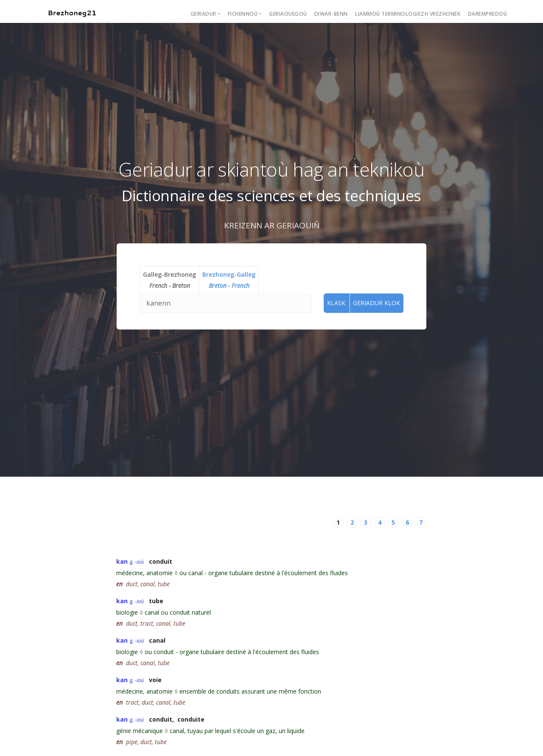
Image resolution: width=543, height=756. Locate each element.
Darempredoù (488, 14)
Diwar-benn (331, 14)
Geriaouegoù (288, 14)
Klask (336, 303)
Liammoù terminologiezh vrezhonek (408, 14)
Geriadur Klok (376, 303)
